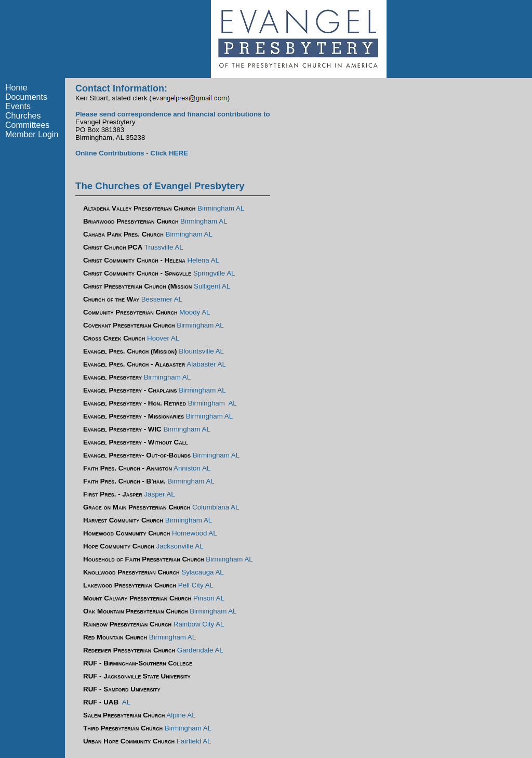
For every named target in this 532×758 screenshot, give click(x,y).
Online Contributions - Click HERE (132, 153)
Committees (27, 125)
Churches (23, 116)
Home (16, 88)
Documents (26, 97)
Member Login (32, 134)
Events (18, 106)
